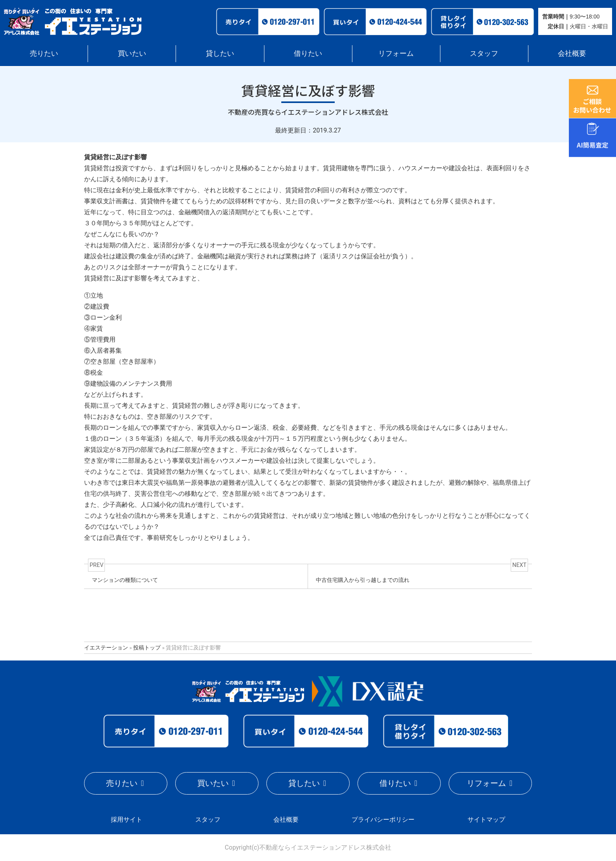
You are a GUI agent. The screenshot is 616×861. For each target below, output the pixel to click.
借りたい (308, 53)
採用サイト (126, 819)
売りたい (44, 53)
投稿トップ (147, 648)
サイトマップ (486, 819)
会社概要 (572, 53)
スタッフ (484, 53)
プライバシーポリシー (383, 819)
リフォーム (396, 53)
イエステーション (106, 648)
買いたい (132, 53)
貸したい (220, 53)
